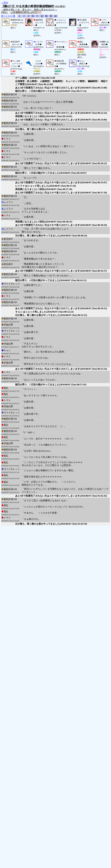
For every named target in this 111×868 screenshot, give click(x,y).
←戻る (5, 3)
